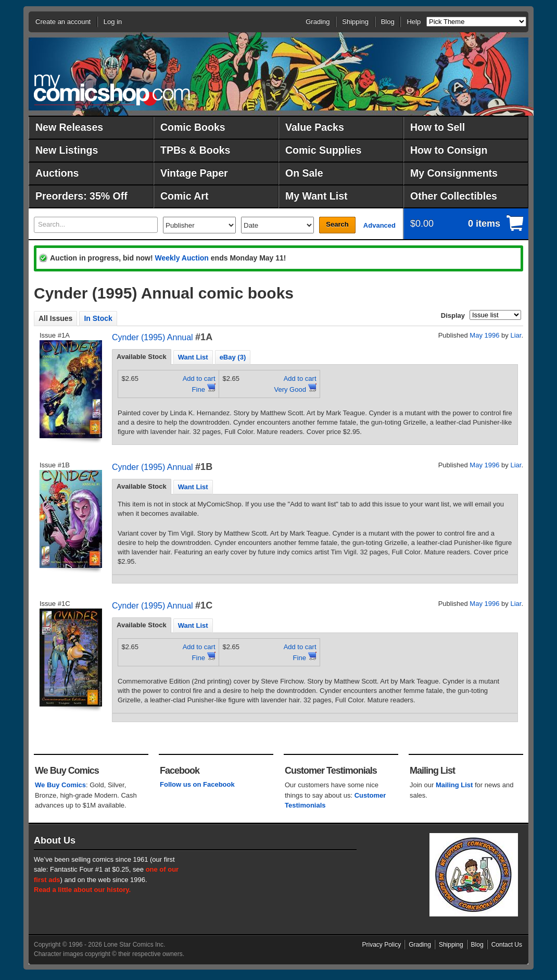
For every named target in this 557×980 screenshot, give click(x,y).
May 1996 (484, 335)
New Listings (67, 150)
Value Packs (315, 127)
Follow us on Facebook (197, 784)
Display (453, 315)
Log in (113, 22)
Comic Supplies (323, 150)
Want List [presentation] (193, 357)
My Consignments (454, 173)
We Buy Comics (60, 785)
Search (337, 224)
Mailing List (454, 785)
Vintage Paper (194, 173)
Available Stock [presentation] (142, 357)
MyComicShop (112, 90)
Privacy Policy (382, 945)
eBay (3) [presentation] (233, 357)
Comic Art (184, 196)
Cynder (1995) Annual (153, 337)
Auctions (57, 173)
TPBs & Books (195, 150)
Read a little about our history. (82, 890)
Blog (388, 22)
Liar (516, 335)
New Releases (69, 127)
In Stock (98, 318)
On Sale (304, 173)
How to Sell (438, 127)
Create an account (63, 22)
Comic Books (193, 127)
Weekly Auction (181, 258)
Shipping (355, 22)
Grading (318, 22)
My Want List (317, 196)
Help (414, 22)
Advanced (379, 225)
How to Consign (449, 150)
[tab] (142, 357)
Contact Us (507, 945)
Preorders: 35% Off (81, 196)
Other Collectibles (454, 196)
